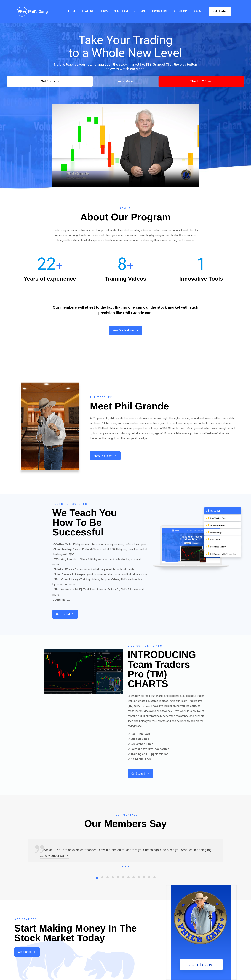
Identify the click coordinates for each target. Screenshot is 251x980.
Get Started (220, 11)
